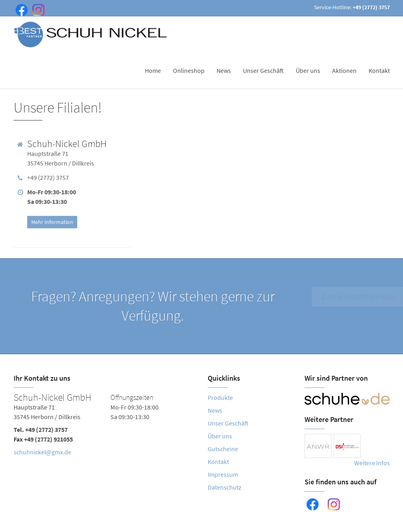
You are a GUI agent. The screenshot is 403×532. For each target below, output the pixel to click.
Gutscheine (223, 449)
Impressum (223, 474)
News (224, 70)
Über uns (308, 70)
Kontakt (379, 70)
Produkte (220, 397)
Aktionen (344, 70)
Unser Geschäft (263, 70)
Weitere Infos (372, 463)
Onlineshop (189, 70)
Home (153, 70)
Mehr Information (52, 221)
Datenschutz (225, 487)
